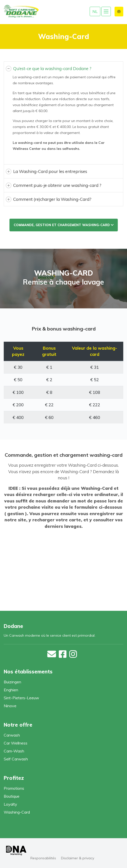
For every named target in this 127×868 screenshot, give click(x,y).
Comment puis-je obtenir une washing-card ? (57, 185)
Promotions (14, 788)
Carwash (12, 735)
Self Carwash (16, 759)
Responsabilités (43, 858)
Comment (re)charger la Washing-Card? (52, 199)
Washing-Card (17, 812)
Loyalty (10, 804)
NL (95, 11)
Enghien (11, 690)
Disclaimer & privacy (78, 858)
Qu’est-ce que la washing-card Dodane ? (52, 68)
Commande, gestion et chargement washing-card (64, 225)
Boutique (12, 796)
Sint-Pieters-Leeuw (21, 698)
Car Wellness (16, 743)
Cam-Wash (14, 751)
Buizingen (12, 682)
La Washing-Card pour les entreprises (50, 171)
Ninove (10, 706)
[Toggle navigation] (106, 11)
